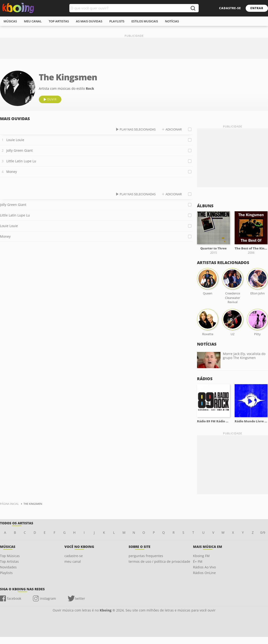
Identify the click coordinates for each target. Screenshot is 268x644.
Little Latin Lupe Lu (21, 161)
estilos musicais (145, 21)
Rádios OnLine (204, 573)
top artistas (59, 21)
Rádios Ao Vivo (204, 567)
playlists (117, 21)
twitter (80, 598)
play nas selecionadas (138, 129)
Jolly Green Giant (20, 150)
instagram (48, 598)
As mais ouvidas (89, 21)
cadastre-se (230, 8)
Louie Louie (15, 140)
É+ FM (198, 561)
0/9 (263, 532)
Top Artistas (9, 561)
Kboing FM (201, 556)
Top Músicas (10, 556)
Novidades (8, 567)
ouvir (52, 99)
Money (12, 172)
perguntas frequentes (146, 556)
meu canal (33, 21)
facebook (14, 598)
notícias (172, 21)
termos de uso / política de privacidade (159, 561)
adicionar (174, 129)
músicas (10, 21)
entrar (257, 8)
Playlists (6, 573)
